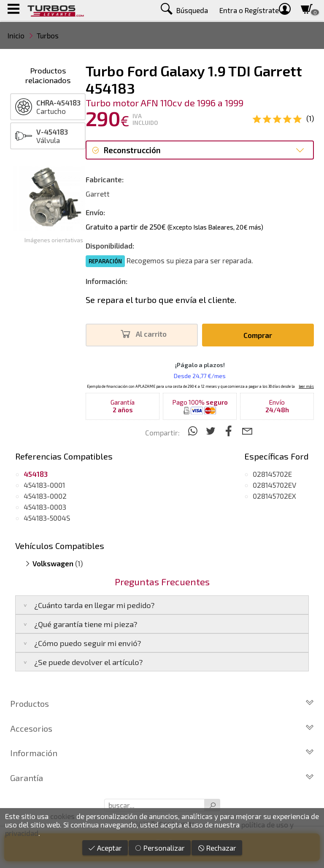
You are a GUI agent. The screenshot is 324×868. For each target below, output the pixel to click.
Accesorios (162, 728)
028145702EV (274, 485)
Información (162, 753)
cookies (62, 816)
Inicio (16, 35)
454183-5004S (47, 518)
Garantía (162, 778)
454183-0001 (44, 485)
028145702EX (274, 496)
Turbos (48, 35)
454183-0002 (45, 496)
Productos (162, 703)
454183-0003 (45, 507)
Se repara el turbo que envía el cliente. (161, 300)
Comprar (258, 335)
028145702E (272, 474)
